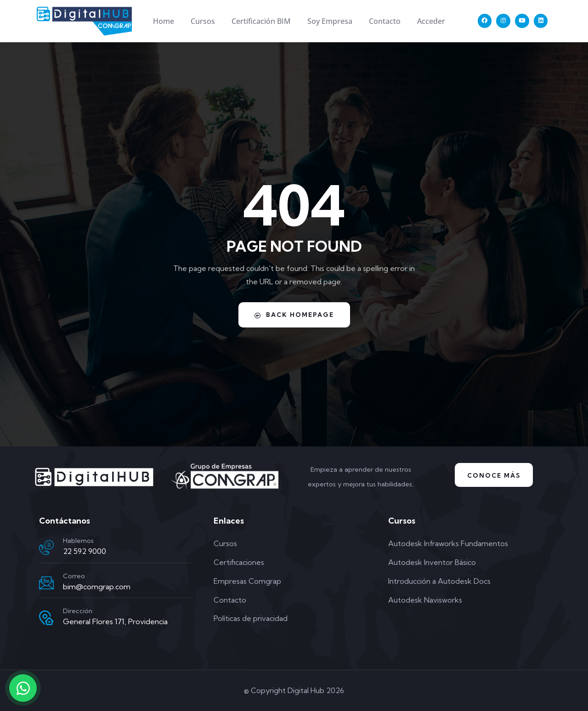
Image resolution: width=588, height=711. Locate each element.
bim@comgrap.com (97, 587)
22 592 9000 (85, 551)
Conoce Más (494, 475)
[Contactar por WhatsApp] (23, 688)
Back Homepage (294, 315)
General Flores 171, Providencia (115, 621)
